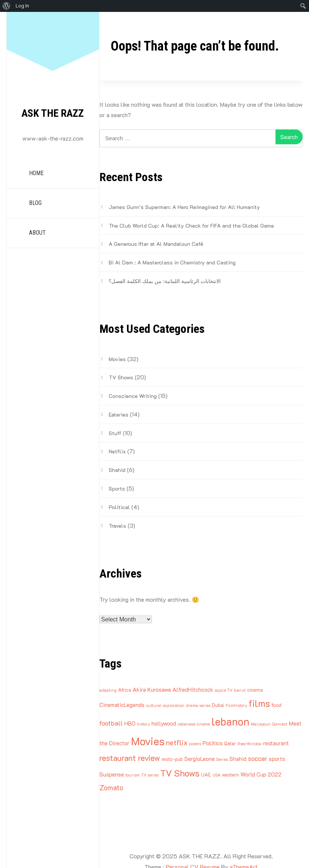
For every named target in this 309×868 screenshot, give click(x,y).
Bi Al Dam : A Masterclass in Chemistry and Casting (172, 262)
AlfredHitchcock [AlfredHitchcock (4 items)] (193, 689)
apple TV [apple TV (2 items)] (224, 690)
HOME (36, 173)
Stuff (115, 433)
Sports (117, 488)
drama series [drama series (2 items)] (198, 705)
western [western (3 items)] (230, 774)
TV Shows (121, 377)
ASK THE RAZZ (53, 113)
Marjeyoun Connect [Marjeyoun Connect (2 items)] (269, 724)
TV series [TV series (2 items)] (150, 775)
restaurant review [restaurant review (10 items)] (130, 758)
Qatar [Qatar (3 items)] (230, 743)
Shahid (117, 470)
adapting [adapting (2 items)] (108, 690)
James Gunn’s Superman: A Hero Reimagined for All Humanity (184, 207)
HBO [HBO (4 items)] (130, 723)
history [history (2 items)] (144, 724)
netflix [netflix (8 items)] (177, 742)
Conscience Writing (133, 396)
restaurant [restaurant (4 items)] (276, 743)
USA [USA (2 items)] (216, 775)
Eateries (119, 414)
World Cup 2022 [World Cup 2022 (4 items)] (261, 774)
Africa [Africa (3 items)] (125, 690)
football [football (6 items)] (111, 723)
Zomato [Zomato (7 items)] (111, 787)
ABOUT (37, 233)
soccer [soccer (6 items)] (258, 758)
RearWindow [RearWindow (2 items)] (250, 744)
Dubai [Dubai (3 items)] (218, 705)
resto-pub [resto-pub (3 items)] (172, 759)
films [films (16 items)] (259, 703)
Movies (117, 359)
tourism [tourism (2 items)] (133, 775)
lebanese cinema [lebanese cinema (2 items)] (194, 724)
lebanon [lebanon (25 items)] (230, 721)
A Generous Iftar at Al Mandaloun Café (156, 244)
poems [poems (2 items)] (195, 744)
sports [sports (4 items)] (277, 759)
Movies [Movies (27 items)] (148, 741)
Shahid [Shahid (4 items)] (238, 759)
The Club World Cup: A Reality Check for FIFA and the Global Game (191, 226)
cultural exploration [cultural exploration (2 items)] (165, 705)
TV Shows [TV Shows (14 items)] (180, 773)
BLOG (35, 203)
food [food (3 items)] (276, 705)
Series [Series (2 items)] (222, 759)
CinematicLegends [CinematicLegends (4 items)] (122, 705)
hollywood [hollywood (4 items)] (164, 723)
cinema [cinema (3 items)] (255, 690)
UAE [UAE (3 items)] (206, 774)
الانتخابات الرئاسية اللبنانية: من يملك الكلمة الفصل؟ (165, 281)
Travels (117, 526)
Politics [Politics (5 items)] (213, 743)
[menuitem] (7, 6)
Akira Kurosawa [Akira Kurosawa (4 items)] (152, 689)
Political (119, 507)
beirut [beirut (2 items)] (240, 690)
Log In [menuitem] (22, 6)
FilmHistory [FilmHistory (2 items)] (236, 705)
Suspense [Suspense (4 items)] (112, 774)
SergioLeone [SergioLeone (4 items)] (200, 759)
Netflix (117, 451)
